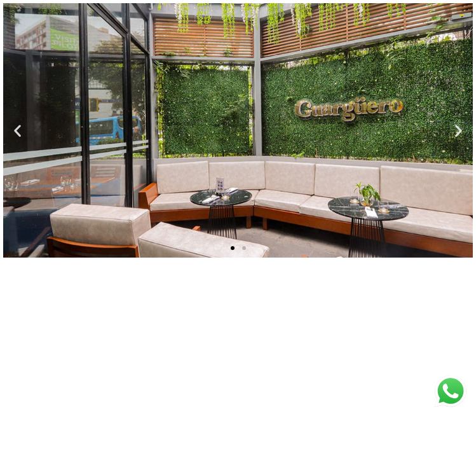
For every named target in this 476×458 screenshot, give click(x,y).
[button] (17, 131)
